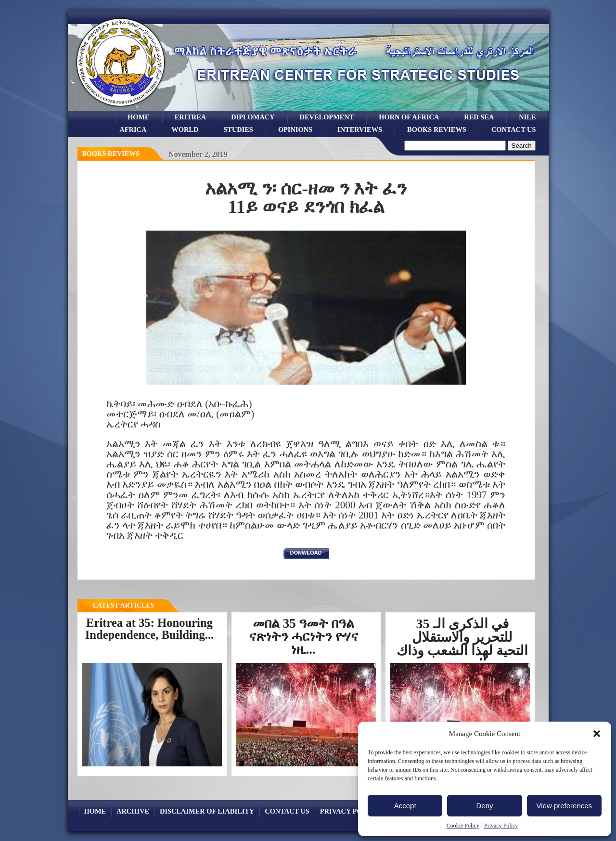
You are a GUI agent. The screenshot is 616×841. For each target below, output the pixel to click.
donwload (306, 553)
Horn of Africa (409, 117)
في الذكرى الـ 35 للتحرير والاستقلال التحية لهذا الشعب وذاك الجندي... (462, 644)
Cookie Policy (463, 826)
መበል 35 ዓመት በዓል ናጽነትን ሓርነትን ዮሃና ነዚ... (303, 636)
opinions (295, 129)
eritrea (191, 117)
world (185, 129)
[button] (597, 734)
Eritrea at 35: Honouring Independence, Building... (150, 629)
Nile (527, 117)
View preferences (565, 806)
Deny (484, 806)
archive (133, 811)
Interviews (360, 129)
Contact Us (514, 129)
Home (139, 117)
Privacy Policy (501, 826)
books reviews (437, 129)
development (327, 117)
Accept (405, 806)
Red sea (479, 117)
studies (238, 129)
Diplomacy (253, 117)
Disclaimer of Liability (207, 811)
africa (133, 129)
